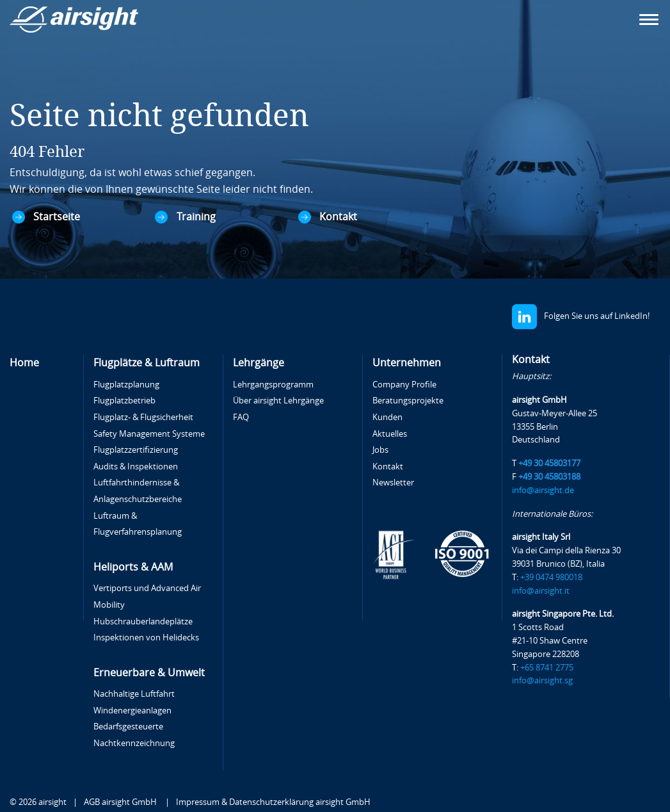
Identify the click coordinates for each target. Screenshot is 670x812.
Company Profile (404, 385)
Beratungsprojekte (408, 401)
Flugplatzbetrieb (124, 401)
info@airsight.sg (542, 680)
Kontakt (338, 217)
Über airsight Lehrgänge (278, 401)
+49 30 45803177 (549, 463)
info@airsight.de (543, 490)
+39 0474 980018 (551, 577)
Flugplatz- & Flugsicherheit (143, 417)
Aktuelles (390, 434)
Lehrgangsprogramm (273, 385)
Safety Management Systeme (149, 434)
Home (24, 363)
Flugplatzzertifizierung (136, 450)
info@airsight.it (541, 591)
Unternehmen (407, 363)
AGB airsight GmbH (121, 802)
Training (196, 217)
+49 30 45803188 (549, 477)
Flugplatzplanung (126, 385)
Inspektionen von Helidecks (146, 637)
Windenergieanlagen (132, 710)
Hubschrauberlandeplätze (143, 621)
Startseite (57, 217)
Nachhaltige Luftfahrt (134, 694)
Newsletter (393, 483)
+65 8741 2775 (547, 668)
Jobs (380, 450)
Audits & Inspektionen (136, 467)
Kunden (387, 417)
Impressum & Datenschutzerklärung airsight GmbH (273, 802)
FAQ (241, 417)
